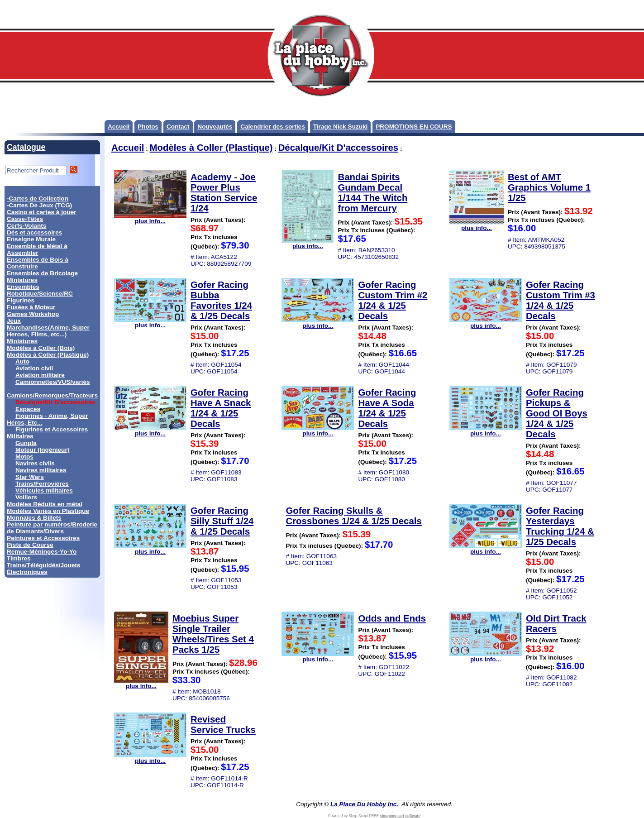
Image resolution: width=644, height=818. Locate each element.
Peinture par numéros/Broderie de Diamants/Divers (52, 528)
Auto (22, 361)
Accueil (119, 127)
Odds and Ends (392, 618)
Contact (178, 127)
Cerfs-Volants (26, 226)
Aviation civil (34, 368)
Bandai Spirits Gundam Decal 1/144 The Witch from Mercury (372, 193)
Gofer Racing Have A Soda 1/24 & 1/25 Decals (387, 408)
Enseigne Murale (31, 239)
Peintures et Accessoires (43, 538)
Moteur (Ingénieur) (42, 450)
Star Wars (30, 477)
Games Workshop (33, 314)
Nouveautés (215, 127)
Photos (148, 127)
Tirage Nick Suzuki (341, 127)
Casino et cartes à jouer (41, 212)
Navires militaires (41, 470)
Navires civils (35, 463)
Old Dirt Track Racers (556, 624)
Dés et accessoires (34, 232)
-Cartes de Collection (38, 199)
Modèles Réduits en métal (45, 504)
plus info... (150, 218)
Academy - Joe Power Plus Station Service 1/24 (224, 193)
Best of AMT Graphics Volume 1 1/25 (549, 187)
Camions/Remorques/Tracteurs (52, 395)
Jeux (14, 321)
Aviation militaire (40, 375)
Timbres (19, 558)
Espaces (28, 409)
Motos (24, 457)
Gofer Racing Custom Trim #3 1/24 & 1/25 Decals (561, 300)
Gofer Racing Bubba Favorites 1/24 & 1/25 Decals (221, 300)
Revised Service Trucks (223, 725)
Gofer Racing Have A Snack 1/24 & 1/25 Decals (221, 408)
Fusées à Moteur (31, 307)
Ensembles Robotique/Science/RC (40, 290)
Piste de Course (30, 545)
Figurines (21, 300)
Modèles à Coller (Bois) (41, 348)
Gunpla (26, 443)
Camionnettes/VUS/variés (53, 382)
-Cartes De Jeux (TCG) (39, 205)
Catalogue (26, 147)
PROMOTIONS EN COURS (414, 127)
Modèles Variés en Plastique (48, 511)
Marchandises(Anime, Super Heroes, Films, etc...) (48, 331)
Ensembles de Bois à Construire (38, 263)
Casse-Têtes (25, 219)
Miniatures (22, 341)
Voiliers (26, 497)
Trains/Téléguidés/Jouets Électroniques (43, 569)
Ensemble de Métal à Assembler (37, 249)
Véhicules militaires (44, 490)
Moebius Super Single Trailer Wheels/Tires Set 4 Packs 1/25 (213, 634)
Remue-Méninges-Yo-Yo (42, 552)
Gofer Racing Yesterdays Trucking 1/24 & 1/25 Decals (560, 526)
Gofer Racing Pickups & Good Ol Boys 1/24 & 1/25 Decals (557, 413)
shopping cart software (400, 816)
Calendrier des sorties (273, 127)
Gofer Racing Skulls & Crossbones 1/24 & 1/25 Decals (353, 516)
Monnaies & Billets (34, 518)
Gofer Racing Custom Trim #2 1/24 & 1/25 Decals (393, 300)
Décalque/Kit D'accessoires (339, 148)
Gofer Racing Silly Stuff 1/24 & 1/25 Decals (222, 521)
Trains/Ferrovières (42, 484)
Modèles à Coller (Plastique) (48, 355)
